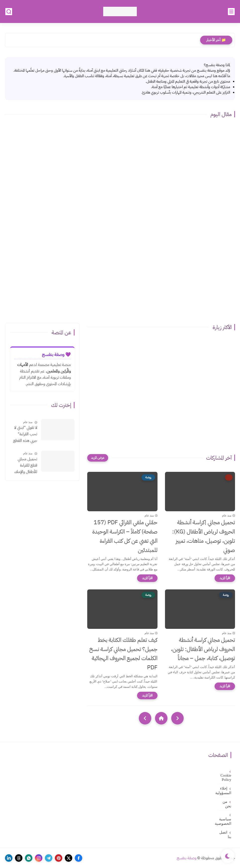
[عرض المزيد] (98, 458)
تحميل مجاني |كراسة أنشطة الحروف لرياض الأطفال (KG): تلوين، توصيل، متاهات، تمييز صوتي (204, 536)
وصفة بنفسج (187, 858)
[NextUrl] (145, 718)
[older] (177, 718)
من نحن (227, 804)
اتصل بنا (225, 835)
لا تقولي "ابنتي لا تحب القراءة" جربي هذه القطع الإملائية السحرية (25, 434)
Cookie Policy (226, 778)
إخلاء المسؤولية (225, 791)
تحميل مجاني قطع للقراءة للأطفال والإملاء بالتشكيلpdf (26, 466)
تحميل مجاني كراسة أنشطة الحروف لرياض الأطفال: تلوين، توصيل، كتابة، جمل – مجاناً (203, 649)
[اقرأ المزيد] (225, 578)
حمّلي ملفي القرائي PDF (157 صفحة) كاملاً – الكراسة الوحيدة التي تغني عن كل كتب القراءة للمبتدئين (125, 536)
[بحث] (9, 12)
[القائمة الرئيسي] (231, 12)
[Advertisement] (120, 278)
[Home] (161, 718)
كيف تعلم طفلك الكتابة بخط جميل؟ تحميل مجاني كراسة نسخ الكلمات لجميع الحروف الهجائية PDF (123, 654)
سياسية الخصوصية (225, 821)
